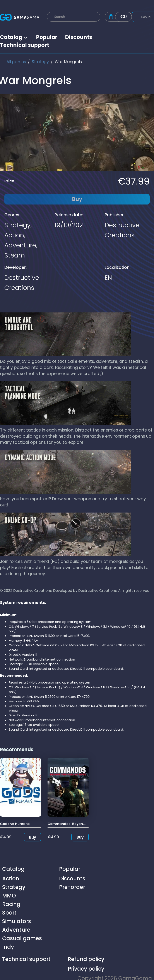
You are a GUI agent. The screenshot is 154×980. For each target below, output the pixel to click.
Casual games (22, 938)
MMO (9, 896)
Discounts (79, 37)
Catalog (14, 37)
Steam (15, 255)
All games (16, 62)
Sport (9, 913)
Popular (47, 37)
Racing (11, 904)
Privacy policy (86, 969)
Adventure (20, 245)
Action (14, 235)
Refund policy (86, 959)
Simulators (17, 921)
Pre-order (72, 887)
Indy (8, 947)
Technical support (25, 45)
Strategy (40, 62)
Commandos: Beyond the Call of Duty (80, 824)
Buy (33, 837)
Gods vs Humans (15, 824)
